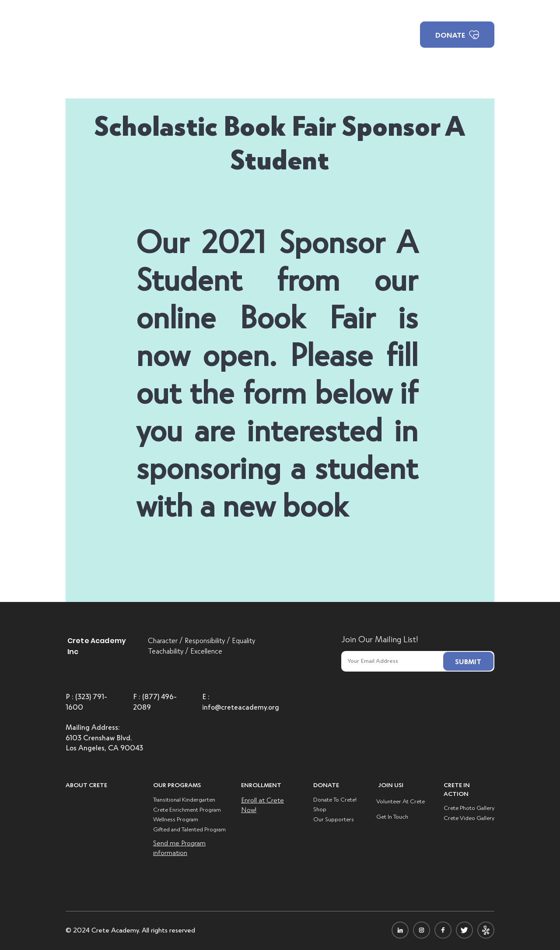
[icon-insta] (422, 930)
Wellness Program (176, 819)
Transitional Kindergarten (184, 799)
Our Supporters (334, 819)
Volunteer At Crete (401, 801)
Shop (320, 809)
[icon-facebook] (443, 930)
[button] (229, 35)
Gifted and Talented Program (189, 829)
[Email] (390, 661)
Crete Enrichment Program (187, 809)
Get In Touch (392, 816)
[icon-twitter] (464, 930)
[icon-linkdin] (400, 930)
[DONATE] (457, 35)
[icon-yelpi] (486, 930)
